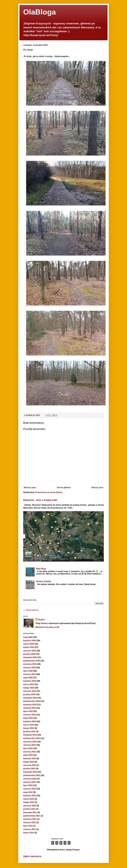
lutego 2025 (29, 688)
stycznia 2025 (30, 691)
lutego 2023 (29, 762)
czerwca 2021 (30, 829)
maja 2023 (28, 755)
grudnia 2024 (29, 694)
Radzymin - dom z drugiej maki (40, 500)
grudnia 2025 (29, 654)
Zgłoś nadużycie (32, 856)
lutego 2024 (29, 728)
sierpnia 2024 (29, 708)
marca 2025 (29, 684)
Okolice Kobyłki (43, 581)
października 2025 (32, 661)
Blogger (76, 850)
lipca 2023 (28, 748)
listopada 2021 (30, 812)
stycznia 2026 (30, 651)
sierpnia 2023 (29, 745)
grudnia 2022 (29, 769)
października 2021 (32, 816)
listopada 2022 (30, 772)
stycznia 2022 (30, 806)
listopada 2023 (30, 735)
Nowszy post (30, 487)
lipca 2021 (28, 826)
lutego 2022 (29, 802)
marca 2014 (29, 833)
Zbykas (41, 620)
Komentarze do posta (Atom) (49, 492)
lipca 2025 (28, 671)
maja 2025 (28, 678)
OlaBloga (40, 12)
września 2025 (30, 664)
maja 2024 (28, 718)
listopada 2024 (30, 698)
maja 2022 (28, 792)
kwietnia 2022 (30, 796)
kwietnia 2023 (30, 759)
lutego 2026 (29, 647)
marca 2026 (29, 644)
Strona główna (64, 487)
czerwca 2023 (30, 752)
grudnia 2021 (29, 809)
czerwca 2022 (30, 789)
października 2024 (32, 701)
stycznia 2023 (30, 765)
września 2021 (30, 819)
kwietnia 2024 (30, 721)
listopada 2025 (30, 657)
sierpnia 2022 (29, 782)
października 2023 (32, 738)
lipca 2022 (28, 785)
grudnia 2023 (29, 731)
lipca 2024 (28, 711)
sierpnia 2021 (29, 822)
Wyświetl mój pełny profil (47, 627)
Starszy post (97, 487)
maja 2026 (28, 637)
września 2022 (30, 779)
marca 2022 (29, 799)
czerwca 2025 (30, 674)
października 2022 (32, 775)
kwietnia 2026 (30, 641)
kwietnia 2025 (30, 681)
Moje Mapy (41, 569)
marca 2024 (29, 725)
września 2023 (30, 742)
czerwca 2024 (30, 715)
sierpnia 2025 (29, 668)
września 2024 (30, 705)
